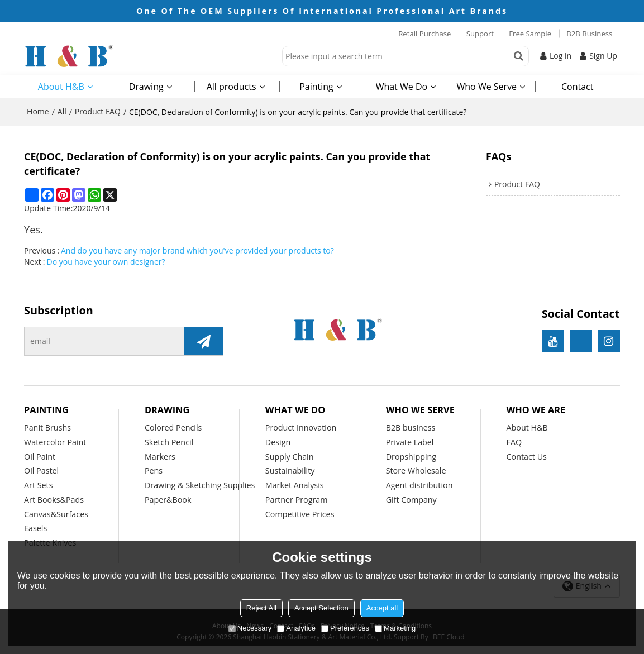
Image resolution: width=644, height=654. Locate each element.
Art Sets (38, 485)
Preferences (345, 628)
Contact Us (527, 457)
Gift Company (411, 500)
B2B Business (589, 34)
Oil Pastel (41, 471)
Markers (160, 457)
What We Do (402, 87)
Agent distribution (419, 485)
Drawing (146, 87)
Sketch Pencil (169, 442)
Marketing (395, 628)
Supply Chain (290, 457)
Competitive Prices (300, 514)
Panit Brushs (47, 428)
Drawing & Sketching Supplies (200, 485)
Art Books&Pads (54, 500)
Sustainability (290, 471)
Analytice (296, 628)
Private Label (410, 442)
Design (278, 442)
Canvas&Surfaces (56, 514)
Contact (577, 87)
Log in (560, 56)
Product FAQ (98, 111)
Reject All (261, 608)
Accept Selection (321, 608)
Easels (35, 528)
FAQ (514, 442)
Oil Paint (40, 457)
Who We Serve (487, 87)
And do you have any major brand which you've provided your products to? (197, 250)
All (62, 111)
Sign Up (603, 56)
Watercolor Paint (55, 442)
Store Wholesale (416, 471)
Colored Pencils (173, 428)
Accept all (382, 608)
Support (480, 34)
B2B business (411, 428)
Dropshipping (411, 457)
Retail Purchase (424, 34)
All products (232, 87)
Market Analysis (295, 485)
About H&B (61, 87)
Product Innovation (301, 428)
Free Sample (530, 34)
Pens (154, 471)
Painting (316, 87)
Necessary (250, 628)
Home (38, 111)
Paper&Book (168, 500)
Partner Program (297, 500)
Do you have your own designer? (106, 262)
